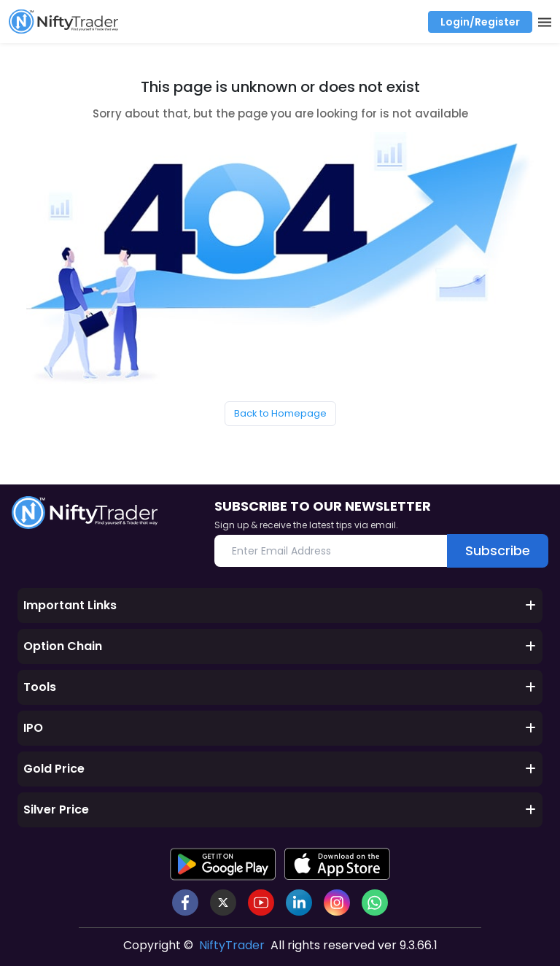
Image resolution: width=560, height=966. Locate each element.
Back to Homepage (280, 413)
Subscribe (498, 550)
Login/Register (480, 22)
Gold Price (280, 769)
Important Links (280, 605)
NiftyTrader (232, 945)
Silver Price (280, 809)
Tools (280, 687)
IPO (280, 728)
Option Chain (280, 646)
